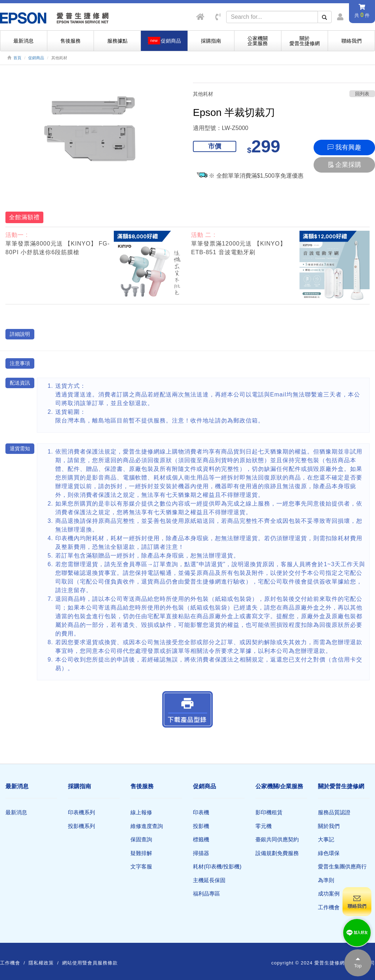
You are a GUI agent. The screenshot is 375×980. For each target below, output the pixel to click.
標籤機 (201, 839)
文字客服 (141, 866)
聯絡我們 (352, 41)
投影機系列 (81, 826)
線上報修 (141, 812)
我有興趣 (344, 147)
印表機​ (201, 812)
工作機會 (329, 907)
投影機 (201, 826)
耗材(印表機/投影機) (217, 866)
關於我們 (329, 826)
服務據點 (117, 41)
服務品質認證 (334, 812)
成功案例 (329, 894)
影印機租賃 (269, 812)
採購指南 (211, 41)
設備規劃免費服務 (277, 853)
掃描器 (201, 853)
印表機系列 (81, 812)
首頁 (17, 58)
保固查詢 (141, 839)
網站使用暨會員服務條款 (90, 963)
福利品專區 (206, 894)
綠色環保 (329, 853)
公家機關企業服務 (258, 41)
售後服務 (70, 41)
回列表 (362, 94)
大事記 (326, 839)
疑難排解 (141, 853)
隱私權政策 (41, 963)
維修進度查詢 (147, 826)
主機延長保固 (209, 880)
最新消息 (23, 41)
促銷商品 (36, 58)
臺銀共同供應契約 (277, 839)
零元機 (264, 826)
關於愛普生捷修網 (305, 41)
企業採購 (344, 165)
